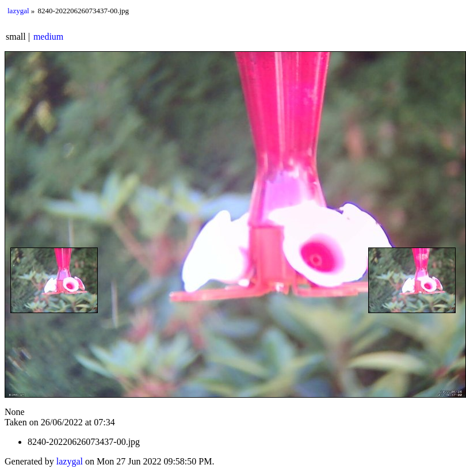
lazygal (18, 11)
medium (48, 37)
